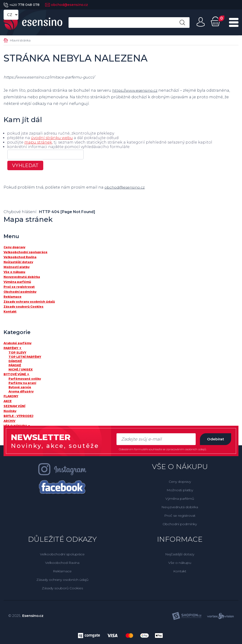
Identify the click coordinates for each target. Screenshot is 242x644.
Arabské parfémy (17, 343)
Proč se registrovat (180, 516)
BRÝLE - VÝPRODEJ (18, 416)
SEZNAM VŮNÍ (14, 406)
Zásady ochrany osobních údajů (62, 580)
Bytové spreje (20, 387)
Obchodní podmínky (180, 524)
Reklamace (62, 571)
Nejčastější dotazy (180, 554)
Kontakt (180, 571)
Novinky (10, 411)
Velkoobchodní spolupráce (62, 554)
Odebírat (215, 439)
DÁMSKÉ (15, 361)
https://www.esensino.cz (136, 90)
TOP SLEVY (17, 353)
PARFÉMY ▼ (13, 348)
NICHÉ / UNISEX (21, 369)
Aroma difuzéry (21, 391)
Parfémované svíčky (25, 379)
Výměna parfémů (180, 499)
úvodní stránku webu (52, 138)
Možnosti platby (180, 490)
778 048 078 (22, 5)
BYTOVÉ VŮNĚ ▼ (17, 374)
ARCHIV (9, 421)
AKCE (8, 401)
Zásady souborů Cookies (62, 588)
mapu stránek (38, 142)
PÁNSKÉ (15, 365)
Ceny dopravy (180, 482)
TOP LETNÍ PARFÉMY (25, 357)
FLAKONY (11, 396)
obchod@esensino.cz (67, 5)
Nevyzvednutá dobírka (180, 507)
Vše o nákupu (180, 563)
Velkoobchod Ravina (62, 563)
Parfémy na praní (22, 383)
